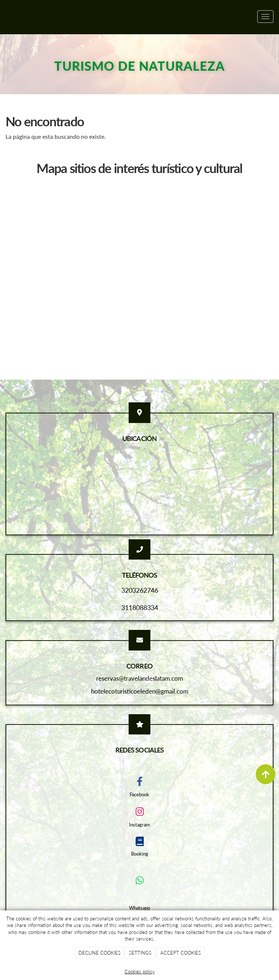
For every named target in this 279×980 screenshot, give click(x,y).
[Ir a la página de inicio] (4, 17)
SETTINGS (140, 953)
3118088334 (140, 607)
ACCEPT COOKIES (181, 953)
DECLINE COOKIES (100, 953)
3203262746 (140, 590)
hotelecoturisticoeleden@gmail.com (140, 691)
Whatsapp (139, 908)
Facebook (139, 794)
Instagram (139, 825)
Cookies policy (140, 972)
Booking (140, 854)
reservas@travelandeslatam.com (140, 678)
